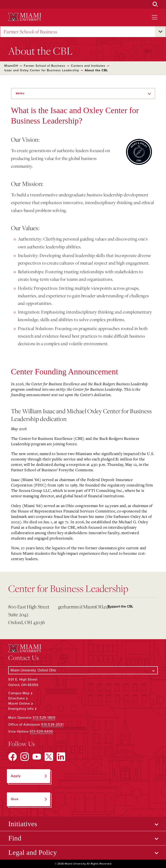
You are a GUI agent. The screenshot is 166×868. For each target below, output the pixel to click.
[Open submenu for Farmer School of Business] (160, 32)
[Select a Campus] (83, 670)
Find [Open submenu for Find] (15, 838)
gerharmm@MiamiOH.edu (81, 607)
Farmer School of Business (31, 32)
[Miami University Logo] (25, 17)
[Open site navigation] (155, 17)
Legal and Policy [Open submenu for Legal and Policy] (33, 852)
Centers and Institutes (88, 66)
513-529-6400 (41, 731)
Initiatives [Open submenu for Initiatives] (23, 824)
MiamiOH (11, 66)
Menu (20, 93)
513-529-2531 (52, 725)
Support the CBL (121, 606)
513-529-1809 (44, 718)
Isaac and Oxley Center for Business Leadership (42, 70)
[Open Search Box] (155, 4)
